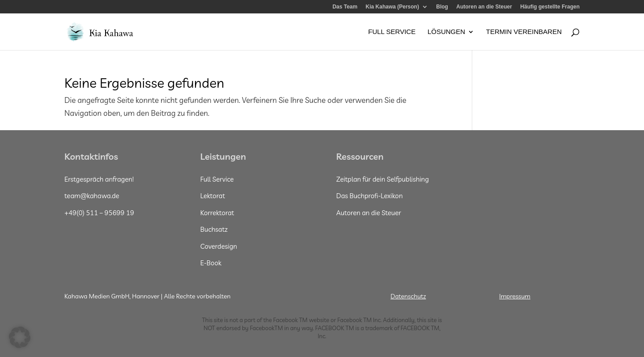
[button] (20, 337)
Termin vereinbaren (524, 32)
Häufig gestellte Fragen (550, 7)
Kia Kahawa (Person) (392, 7)
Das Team (345, 7)
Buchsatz (214, 229)
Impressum (515, 296)
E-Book (211, 263)
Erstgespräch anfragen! (99, 179)
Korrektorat (217, 213)
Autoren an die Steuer (484, 7)
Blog (442, 7)
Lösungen (446, 32)
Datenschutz (408, 296)
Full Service (392, 32)
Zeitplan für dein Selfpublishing (383, 179)
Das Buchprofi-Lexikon (370, 196)
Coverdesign (219, 246)
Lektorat (213, 196)
